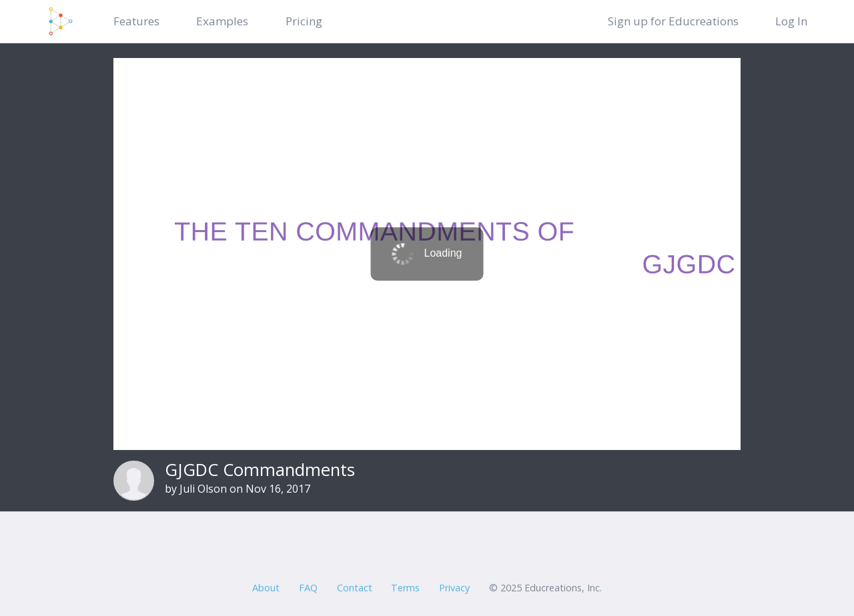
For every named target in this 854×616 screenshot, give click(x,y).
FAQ (308, 588)
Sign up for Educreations (673, 21)
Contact (355, 588)
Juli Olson (203, 489)
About (266, 588)
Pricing (304, 21)
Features (136, 21)
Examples (222, 21)
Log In (791, 21)
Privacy (454, 588)
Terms (405, 588)
